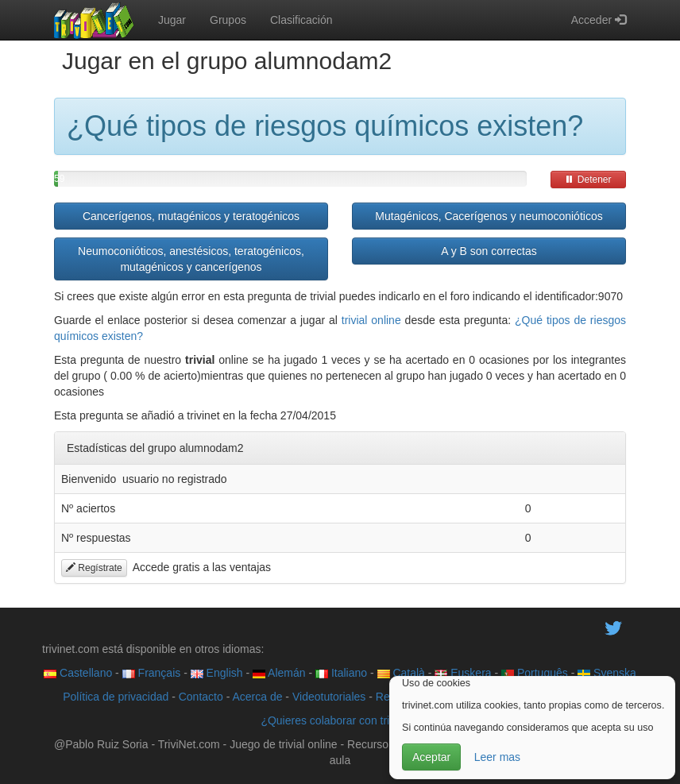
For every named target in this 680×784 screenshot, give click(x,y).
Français (152, 673)
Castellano (78, 673)
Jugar (172, 20)
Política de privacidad (116, 697)
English (217, 673)
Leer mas (497, 757)
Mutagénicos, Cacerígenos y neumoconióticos (489, 216)
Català (401, 673)
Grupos (228, 20)
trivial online (371, 320)
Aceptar (431, 757)
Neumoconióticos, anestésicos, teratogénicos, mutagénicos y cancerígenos (191, 259)
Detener (588, 180)
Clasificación (301, 20)
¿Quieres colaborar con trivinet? (340, 720)
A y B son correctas (489, 251)
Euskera (463, 673)
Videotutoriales (329, 697)
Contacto (201, 697)
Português (535, 673)
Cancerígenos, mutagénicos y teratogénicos (191, 216)
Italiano (341, 673)
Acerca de (257, 697)
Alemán (279, 673)
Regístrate (94, 568)
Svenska (607, 673)
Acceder (599, 20)
